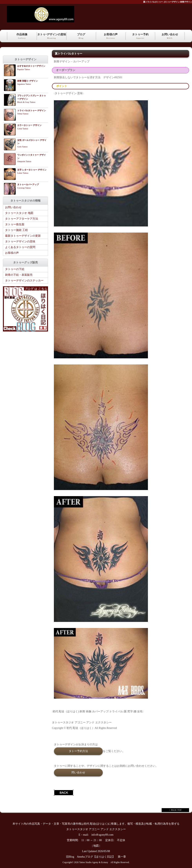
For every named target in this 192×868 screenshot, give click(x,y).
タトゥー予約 (140, 36)
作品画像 (22, 36)
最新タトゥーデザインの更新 (23, 236)
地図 (96, 846)
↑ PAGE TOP (175, 810)
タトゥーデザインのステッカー (24, 281)
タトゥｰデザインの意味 (52, 36)
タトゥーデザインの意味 (20, 241)
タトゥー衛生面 (15, 224)
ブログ (81, 36)
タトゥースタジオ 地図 (19, 213)
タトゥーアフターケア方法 (22, 219)
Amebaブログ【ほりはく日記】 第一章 (103, 857)
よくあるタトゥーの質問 (20, 247)
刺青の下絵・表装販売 (19, 275)
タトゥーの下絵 (15, 269)
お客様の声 (111, 36)
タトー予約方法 (78, 751)
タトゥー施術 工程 (16, 230)
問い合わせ (78, 772)
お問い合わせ (170, 36)
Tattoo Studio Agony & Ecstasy (94, 862)
